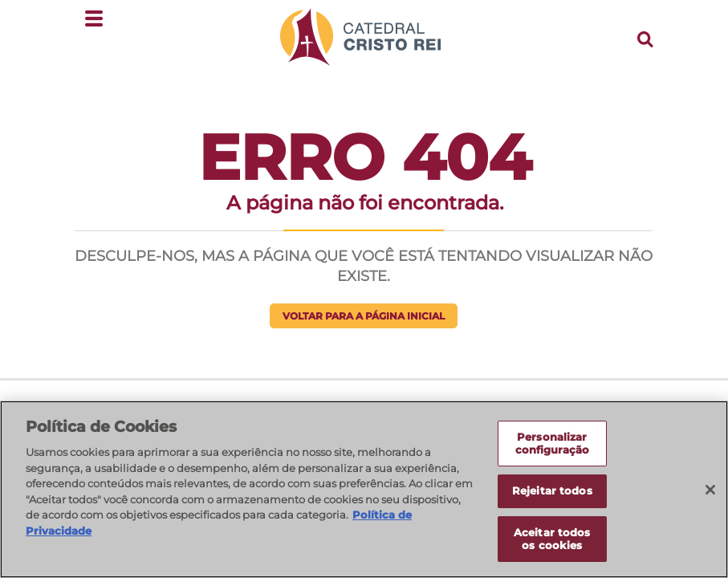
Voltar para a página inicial (364, 316)
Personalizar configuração (553, 449)
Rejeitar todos (552, 496)
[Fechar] (710, 495)
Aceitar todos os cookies (552, 544)
